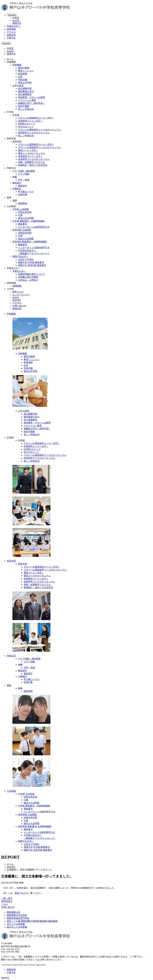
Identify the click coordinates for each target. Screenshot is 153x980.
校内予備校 (24, 106)
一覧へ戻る (7, 898)
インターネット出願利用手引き (34, 227)
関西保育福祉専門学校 (18, 918)
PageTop (5, 978)
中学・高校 (24, 180)
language (12, 15)
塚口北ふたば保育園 (17, 927)
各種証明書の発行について (32, 274)
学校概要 (17, 65)
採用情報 (11, 29)
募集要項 (23, 224)
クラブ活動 (24, 174)
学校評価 (23, 80)
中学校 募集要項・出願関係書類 (28, 221)
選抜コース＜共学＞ (28, 150)
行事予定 (11, 38)
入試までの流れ (26, 259)
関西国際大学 (14, 912)
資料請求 (11, 35)
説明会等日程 (25, 212)
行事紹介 (17, 189)
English (16, 21)
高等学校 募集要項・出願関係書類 (30, 242)
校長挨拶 (23, 74)
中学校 (16, 115)
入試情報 (11, 791)
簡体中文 (17, 23)
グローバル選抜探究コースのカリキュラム (39, 130)
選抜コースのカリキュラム (32, 153)
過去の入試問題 (26, 218)
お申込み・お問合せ (28, 280)
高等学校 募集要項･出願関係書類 (35, 826)
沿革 (20, 77)
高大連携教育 (25, 94)
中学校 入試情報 (21, 209)
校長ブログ (18, 292)
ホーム (10, 59)
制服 (15, 177)
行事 (20, 215)
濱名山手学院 (25, 83)
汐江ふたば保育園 (16, 924)
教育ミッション (26, 71)
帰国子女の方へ (20, 256)
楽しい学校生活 (26, 109)
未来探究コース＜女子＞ (30, 121)
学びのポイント (26, 127)
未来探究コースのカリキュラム (34, 133)
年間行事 (23, 195)
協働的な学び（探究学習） (32, 103)
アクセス (11, 32)
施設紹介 (17, 183)
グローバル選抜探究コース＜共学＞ (36, 118)
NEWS (16, 298)
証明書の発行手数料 (28, 277)
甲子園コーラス (26, 192)
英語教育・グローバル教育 (32, 97)
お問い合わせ (19, 306)
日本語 (16, 18)
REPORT (17, 300)
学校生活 (11, 656)
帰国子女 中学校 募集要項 (31, 262)
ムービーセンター (21, 295)
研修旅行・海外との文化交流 (33, 165)
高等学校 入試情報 (22, 230)
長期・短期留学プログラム (32, 162)
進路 (15, 200)
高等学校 (17, 142)
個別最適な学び (26, 91)
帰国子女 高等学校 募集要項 (32, 265)
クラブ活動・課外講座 (24, 171)
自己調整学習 (25, 88)
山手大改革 (18, 86)
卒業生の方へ (14, 26)
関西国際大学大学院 (17, 915)
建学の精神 (24, 68)
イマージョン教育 (27, 100)
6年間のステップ (26, 124)
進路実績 (23, 203)
